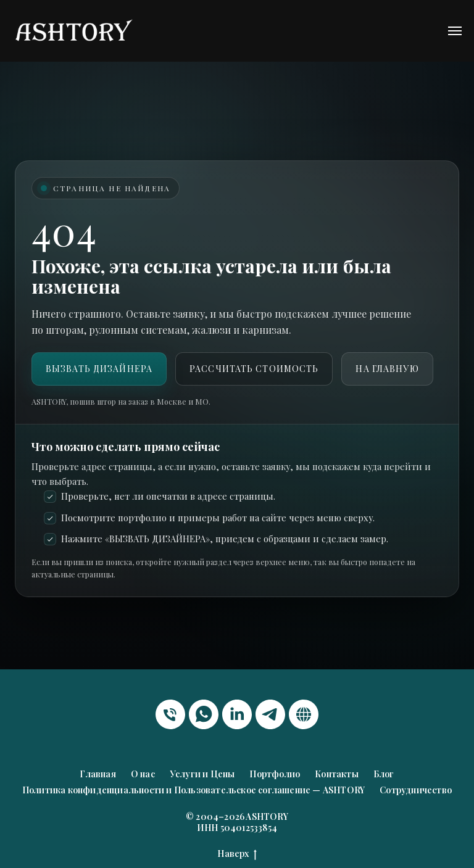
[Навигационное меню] (455, 31)
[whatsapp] (204, 714)
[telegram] (270, 714)
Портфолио (275, 774)
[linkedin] (237, 714)
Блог (384, 774)
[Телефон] (170, 714)
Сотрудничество (416, 790)
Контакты (337, 774)
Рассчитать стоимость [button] (254, 369)
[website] (304, 714)
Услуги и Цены (202, 774)
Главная (98, 774)
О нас (143, 774)
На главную (387, 369)
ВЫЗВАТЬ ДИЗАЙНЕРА (99, 369)
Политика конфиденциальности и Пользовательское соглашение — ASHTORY (193, 790)
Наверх (237, 854)
